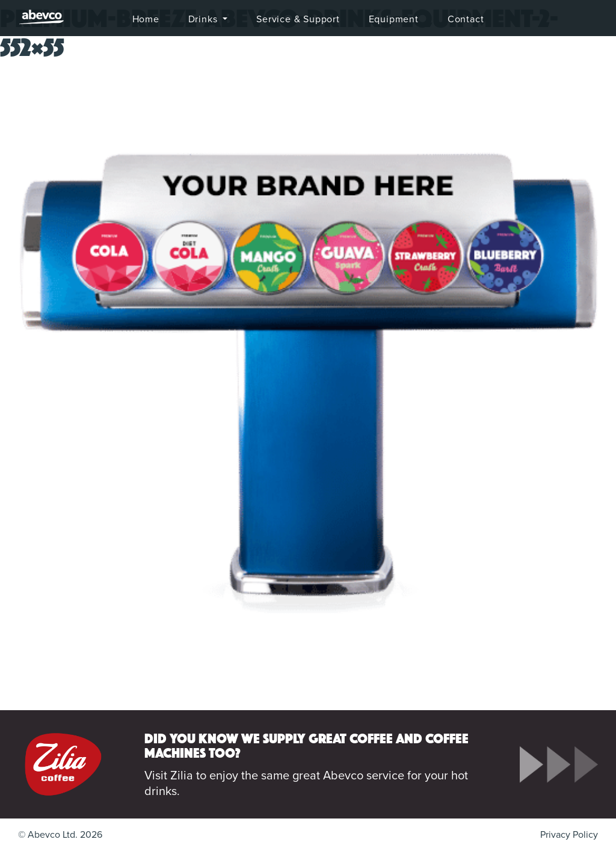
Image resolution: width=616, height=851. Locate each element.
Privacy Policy (569, 835)
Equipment (394, 19)
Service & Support (298, 19)
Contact (466, 19)
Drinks (205, 19)
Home (146, 19)
